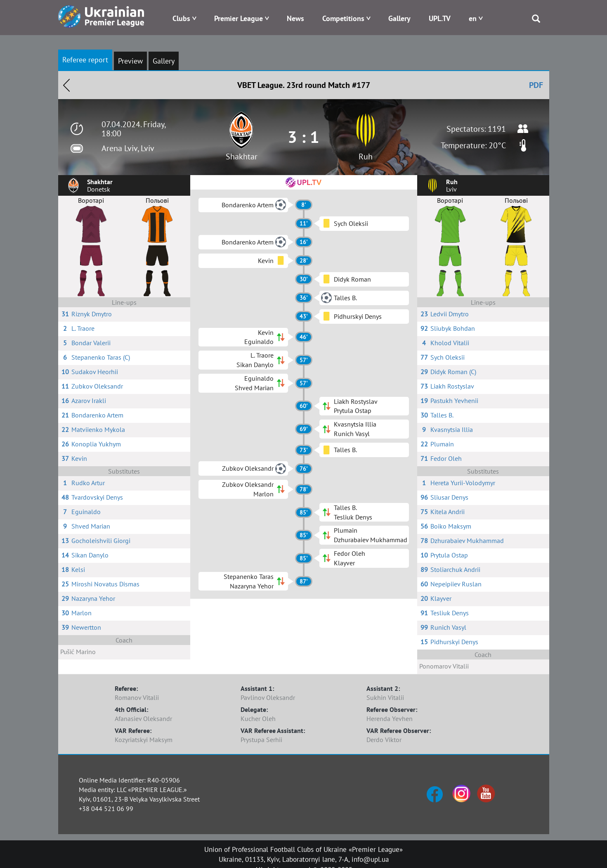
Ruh (366, 157)
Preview (130, 61)
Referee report (85, 60)
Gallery (399, 18)
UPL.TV (440, 18)
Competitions (343, 18)
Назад (66, 85)
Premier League (239, 18)
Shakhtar (242, 157)
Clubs (181, 18)
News (295, 18)
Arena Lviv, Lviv (128, 148)
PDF (536, 85)
